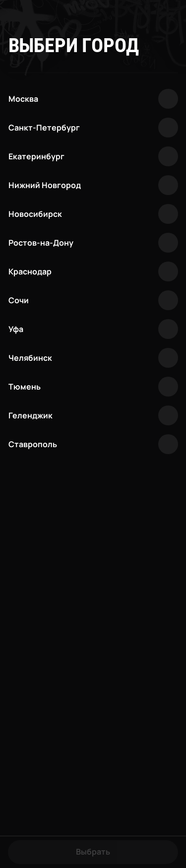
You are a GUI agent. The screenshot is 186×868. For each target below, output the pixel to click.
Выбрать (93, 852)
